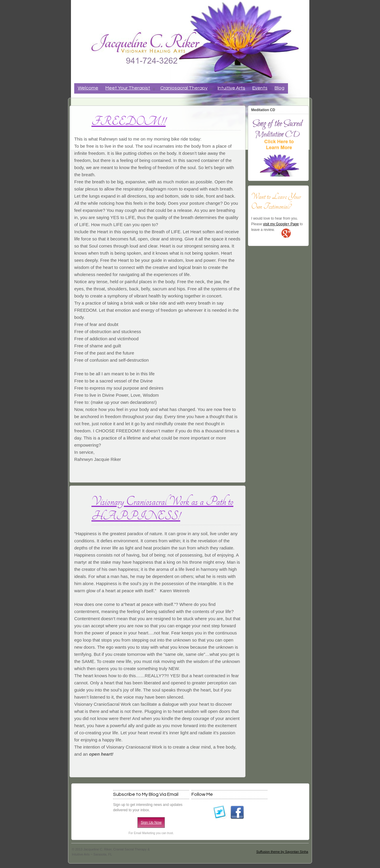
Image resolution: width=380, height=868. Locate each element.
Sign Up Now (151, 823)
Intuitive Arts (231, 88)
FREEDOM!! (129, 121)
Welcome (88, 88)
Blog (280, 88)
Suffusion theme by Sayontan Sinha (282, 852)
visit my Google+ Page (281, 224)
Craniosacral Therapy (186, 90)
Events (260, 88)
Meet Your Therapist (130, 90)
